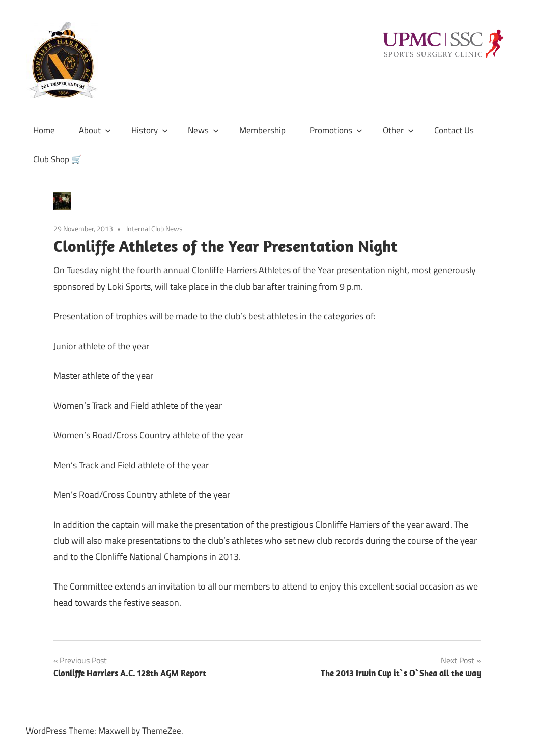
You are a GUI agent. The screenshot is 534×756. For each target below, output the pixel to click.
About (95, 130)
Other (398, 130)
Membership (262, 130)
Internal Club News (154, 228)
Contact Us (454, 130)
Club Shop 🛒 (58, 159)
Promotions (336, 130)
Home (44, 130)
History (150, 130)
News (203, 130)
